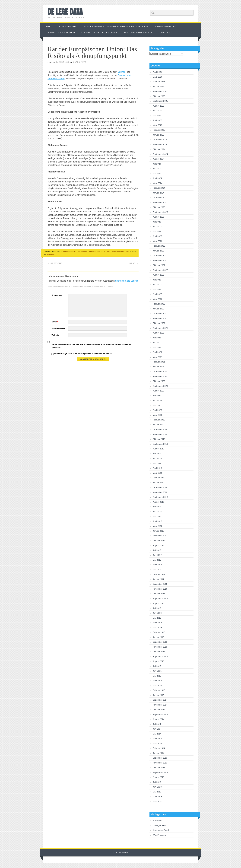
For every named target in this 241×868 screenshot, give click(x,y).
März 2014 (157, 743)
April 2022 (157, 294)
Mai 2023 (157, 231)
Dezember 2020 (160, 371)
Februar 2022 (159, 304)
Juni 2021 (157, 342)
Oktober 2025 (159, 96)
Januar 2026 (158, 87)
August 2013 (158, 777)
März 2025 (157, 125)
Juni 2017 (157, 555)
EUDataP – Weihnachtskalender (99, 33)
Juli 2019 (157, 454)
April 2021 (157, 352)
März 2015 (157, 685)
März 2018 (157, 526)
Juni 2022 (157, 285)
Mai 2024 (157, 173)
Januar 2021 (158, 367)
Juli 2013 (157, 782)
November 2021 (160, 318)
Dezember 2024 (160, 140)
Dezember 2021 (160, 313)
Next (134, 263)
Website (55, 335)
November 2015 (160, 647)
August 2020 (158, 391)
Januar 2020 (158, 425)
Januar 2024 (158, 193)
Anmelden (157, 820)
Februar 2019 (159, 478)
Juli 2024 (157, 164)
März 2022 (157, 299)
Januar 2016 (158, 637)
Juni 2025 (157, 111)
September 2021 (160, 328)
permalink (51, 254)
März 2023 (157, 241)
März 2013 (157, 801)
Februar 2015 (159, 690)
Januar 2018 (158, 531)
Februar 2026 (159, 82)
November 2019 (160, 434)
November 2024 (160, 145)
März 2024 (157, 183)
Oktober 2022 (159, 265)
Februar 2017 (159, 574)
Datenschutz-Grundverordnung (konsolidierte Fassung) (116, 26)
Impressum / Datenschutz (138, 33)
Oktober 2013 (159, 768)
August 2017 (158, 545)
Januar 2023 (158, 251)
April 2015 (157, 681)
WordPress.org (159, 835)
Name (55, 322)
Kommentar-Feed (161, 830)
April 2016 (157, 623)
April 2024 (157, 178)
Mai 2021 (157, 347)
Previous (55, 263)
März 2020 (157, 415)
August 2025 (158, 106)
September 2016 (160, 599)
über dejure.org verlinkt (127, 281)
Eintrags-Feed (159, 825)
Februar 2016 (159, 632)
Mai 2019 (157, 463)
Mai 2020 (157, 405)
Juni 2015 (157, 671)
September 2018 (160, 497)
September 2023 (160, 212)
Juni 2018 (157, 512)
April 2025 (157, 120)
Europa (107, 251)
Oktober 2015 (159, 652)
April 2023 (157, 236)
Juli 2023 (157, 222)
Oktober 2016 (159, 594)
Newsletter (165, 33)
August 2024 (158, 159)
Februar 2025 (159, 130)
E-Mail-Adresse (59, 328)
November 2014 (160, 705)
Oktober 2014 (159, 710)
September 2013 (160, 772)
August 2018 (158, 502)
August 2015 (158, 661)
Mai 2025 (157, 116)
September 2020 (160, 386)
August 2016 (158, 603)
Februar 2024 (159, 188)
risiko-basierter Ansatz (120, 251)
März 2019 (157, 473)
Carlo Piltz (80, 62)
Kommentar (58, 295)
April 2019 (157, 468)
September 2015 (160, 657)
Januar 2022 (158, 309)
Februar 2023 (159, 246)
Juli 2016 (157, 608)
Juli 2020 (157, 396)
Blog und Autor (67, 26)
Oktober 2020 (159, 381)
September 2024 (160, 154)
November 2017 (160, 536)
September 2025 (160, 101)
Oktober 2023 (159, 207)
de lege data (65, 12)
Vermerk (122, 72)
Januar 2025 (158, 135)
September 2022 (160, 270)
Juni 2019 (157, 458)
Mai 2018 (157, 516)
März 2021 (157, 357)
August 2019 (158, 449)
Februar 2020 (159, 420)
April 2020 (157, 410)
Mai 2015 (157, 676)
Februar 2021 (159, 362)
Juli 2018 (157, 507)
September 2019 (160, 444)
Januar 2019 (158, 483)
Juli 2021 (157, 338)
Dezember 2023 (160, 198)
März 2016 (157, 628)
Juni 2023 (157, 227)
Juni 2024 (157, 169)
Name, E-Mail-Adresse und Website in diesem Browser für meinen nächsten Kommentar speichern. (91, 346)
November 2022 (160, 260)
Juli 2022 (157, 280)
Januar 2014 (158, 753)
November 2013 (160, 763)
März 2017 (157, 570)
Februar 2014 (159, 748)
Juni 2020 (157, 400)
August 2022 (158, 275)
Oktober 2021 (159, 323)
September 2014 (160, 714)
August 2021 (158, 333)
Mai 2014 (157, 734)
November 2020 (160, 376)
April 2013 (157, 796)
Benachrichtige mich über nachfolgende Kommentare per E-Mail (81, 354)
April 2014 (157, 739)
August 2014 (158, 719)
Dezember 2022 (160, 256)
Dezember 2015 (160, 642)
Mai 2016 (157, 618)
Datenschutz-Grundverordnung (75, 251)
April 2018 (157, 521)
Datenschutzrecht (95, 251)
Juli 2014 (157, 724)
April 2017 (157, 565)
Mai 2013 (157, 792)
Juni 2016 (157, 613)
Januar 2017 (158, 579)
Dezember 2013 (160, 758)
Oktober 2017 (159, 541)
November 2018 (160, 492)
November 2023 (160, 202)
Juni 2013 (157, 787)
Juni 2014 (157, 729)
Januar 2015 (158, 695)
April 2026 (157, 72)
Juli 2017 (157, 550)
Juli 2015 (157, 666)
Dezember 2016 (160, 584)
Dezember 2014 (160, 700)
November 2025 (160, 91)
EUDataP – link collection (60, 33)
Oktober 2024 (159, 149)
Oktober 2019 (159, 439)
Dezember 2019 (160, 429)
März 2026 (157, 77)
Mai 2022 (157, 289)
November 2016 (160, 589)
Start (49, 26)
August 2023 (158, 217)
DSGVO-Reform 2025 (165, 26)
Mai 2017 (157, 560)
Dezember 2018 (160, 487)
